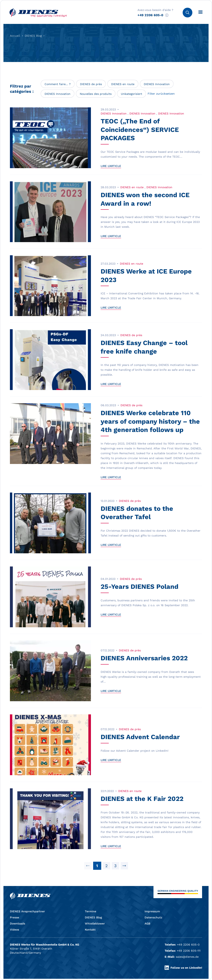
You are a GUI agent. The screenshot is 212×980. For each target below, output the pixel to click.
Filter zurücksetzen (161, 94)
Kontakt (90, 930)
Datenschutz (153, 917)
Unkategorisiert (132, 94)
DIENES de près (91, 84)
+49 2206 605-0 (150, 15)
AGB (147, 923)
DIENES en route (123, 84)
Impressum (152, 911)
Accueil (15, 36)
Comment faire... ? (58, 84)
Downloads (18, 923)
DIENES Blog (33, 36)
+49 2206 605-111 (189, 951)
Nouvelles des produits (96, 94)
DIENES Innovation (157, 84)
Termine (91, 911)
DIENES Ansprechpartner (27, 911)
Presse (14, 917)
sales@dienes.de (187, 957)
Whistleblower (95, 923)
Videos (14, 930)
